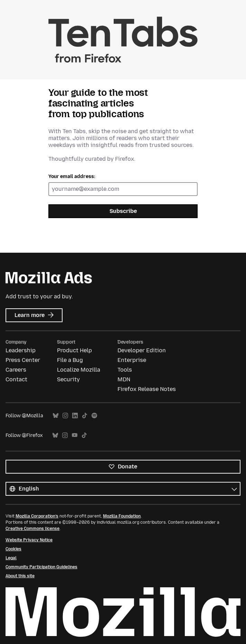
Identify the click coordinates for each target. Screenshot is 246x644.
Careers (16, 370)
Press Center (23, 360)
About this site (20, 576)
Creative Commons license (32, 529)
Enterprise (132, 360)
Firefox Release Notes (147, 389)
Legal (11, 558)
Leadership (21, 350)
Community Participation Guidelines (41, 567)
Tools (125, 370)
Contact (16, 379)
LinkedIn (75, 416)
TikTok (85, 416)
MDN (124, 379)
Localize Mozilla (79, 370)
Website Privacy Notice (29, 540)
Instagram (65, 416)
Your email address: (72, 176)
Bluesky (56, 416)
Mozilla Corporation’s (37, 516)
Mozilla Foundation (122, 516)
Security (68, 379)
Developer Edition (142, 350)
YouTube (75, 435)
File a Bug (70, 360)
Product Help (74, 350)
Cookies (13, 549)
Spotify (94, 416)
